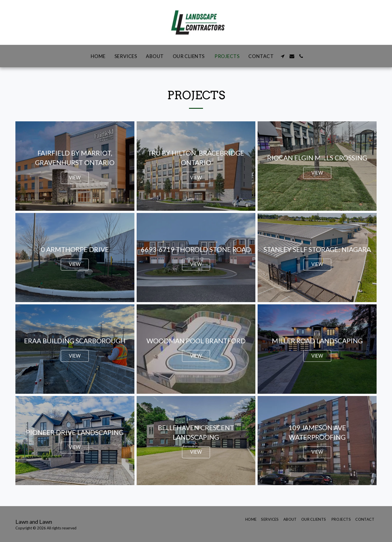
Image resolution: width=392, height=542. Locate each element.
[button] (283, 56)
